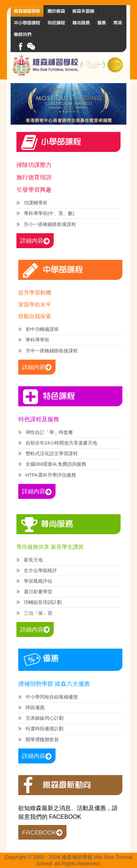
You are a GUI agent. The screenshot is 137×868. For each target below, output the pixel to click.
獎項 (118, 23)
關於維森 (56, 11)
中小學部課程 (27, 23)
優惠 (102, 23)
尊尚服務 (81, 23)
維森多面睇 (83, 11)
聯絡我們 (23, 34)
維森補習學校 (27, 11)
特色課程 (56, 23)
